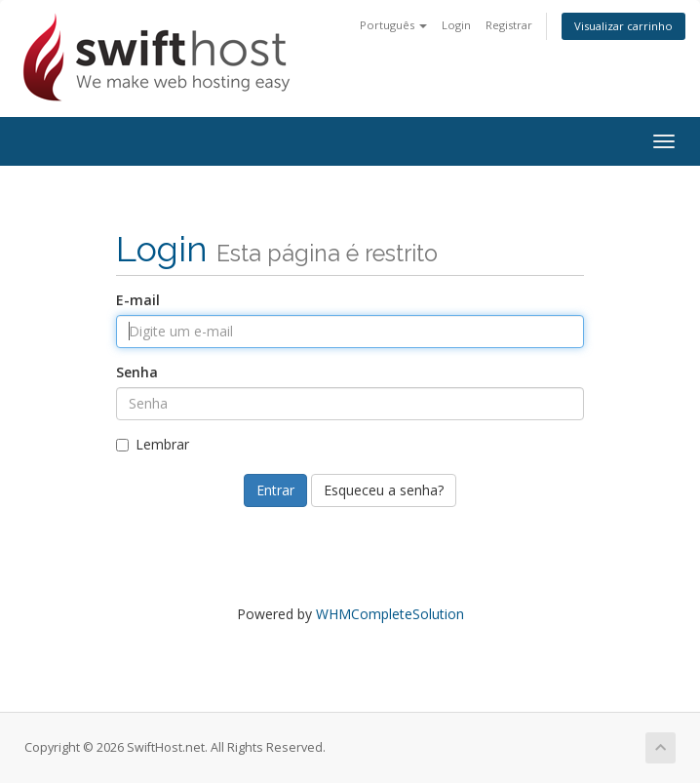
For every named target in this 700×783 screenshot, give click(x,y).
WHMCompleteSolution (390, 614)
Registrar (509, 25)
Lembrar (153, 444)
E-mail (138, 300)
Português (393, 25)
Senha (137, 372)
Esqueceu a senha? (384, 490)
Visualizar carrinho (623, 26)
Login (456, 25)
